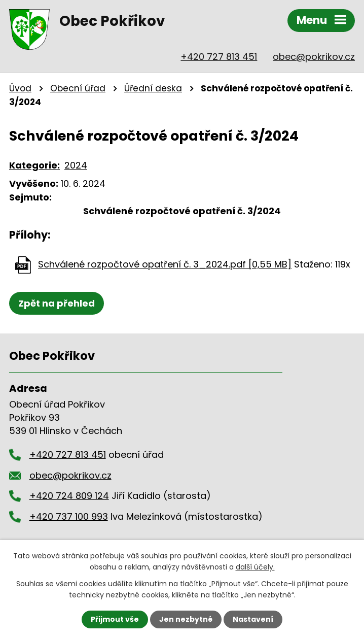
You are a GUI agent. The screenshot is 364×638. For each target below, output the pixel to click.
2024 (76, 165)
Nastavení (253, 619)
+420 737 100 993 (69, 516)
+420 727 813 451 (219, 57)
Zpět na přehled (57, 303)
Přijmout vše (115, 619)
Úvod (20, 88)
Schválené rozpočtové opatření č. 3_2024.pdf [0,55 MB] (165, 264)
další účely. (255, 567)
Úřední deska (153, 88)
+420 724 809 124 (69, 496)
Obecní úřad (78, 88)
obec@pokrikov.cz (314, 57)
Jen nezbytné (186, 619)
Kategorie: (34, 165)
